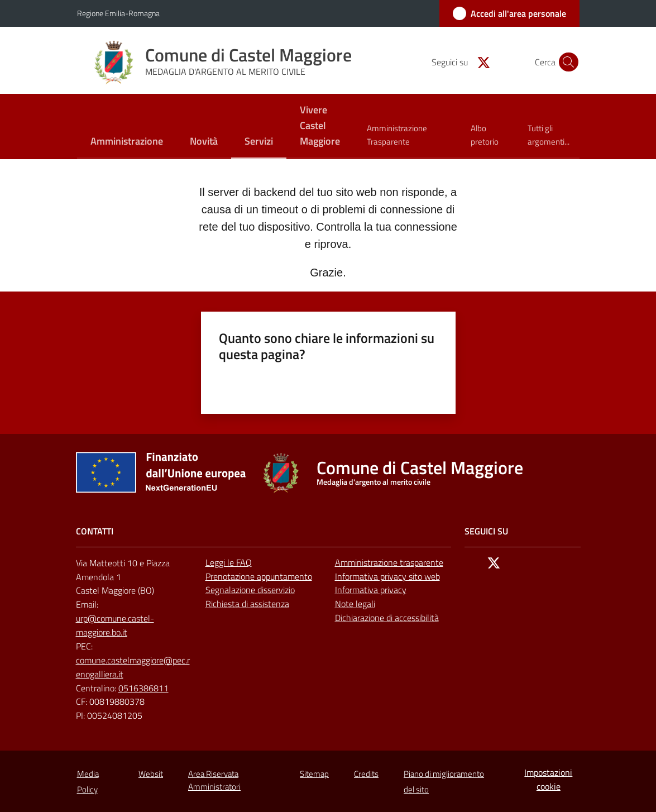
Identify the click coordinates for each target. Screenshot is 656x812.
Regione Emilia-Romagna (118, 13)
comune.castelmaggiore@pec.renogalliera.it (133, 667)
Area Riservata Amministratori (214, 780)
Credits (366, 774)
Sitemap (314, 774)
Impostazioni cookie (548, 779)
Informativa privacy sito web (387, 576)
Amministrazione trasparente (389, 562)
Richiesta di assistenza (247, 604)
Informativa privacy (371, 590)
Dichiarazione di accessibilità (387, 618)
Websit (151, 774)
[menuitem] (127, 142)
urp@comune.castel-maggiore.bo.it (115, 625)
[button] (566, 62)
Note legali (355, 604)
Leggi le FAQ (229, 562)
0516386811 (143, 688)
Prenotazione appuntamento (259, 576)
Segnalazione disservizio (250, 590)
